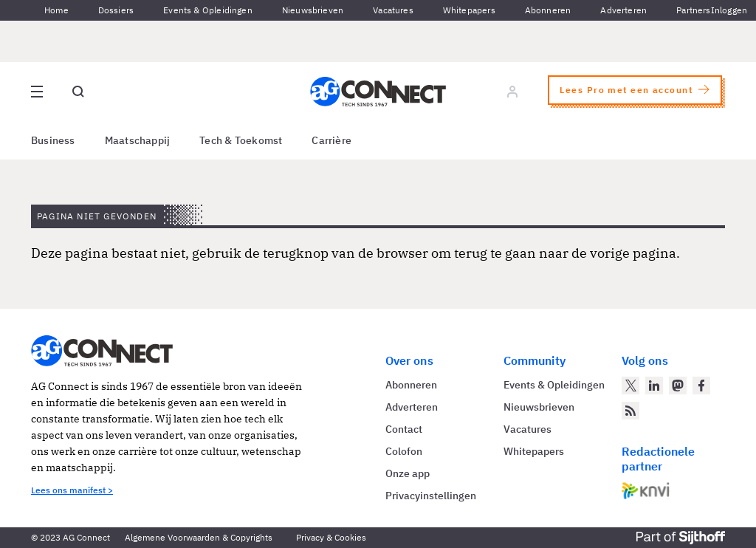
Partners (693, 10)
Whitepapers (469, 10)
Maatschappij (138, 140)
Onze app (408, 473)
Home (56, 10)
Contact (404, 429)
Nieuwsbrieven (313, 10)
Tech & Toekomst (241, 140)
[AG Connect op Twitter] (630, 386)
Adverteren (623, 10)
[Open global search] (78, 92)
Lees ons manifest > (72, 490)
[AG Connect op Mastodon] (678, 386)
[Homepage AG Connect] (378, 92)
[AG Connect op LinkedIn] (654, 386)
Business (53, 140)
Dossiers (116, 10)
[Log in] (512, 92)
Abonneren (548, 10)
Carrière (331, 140)
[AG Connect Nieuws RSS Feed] (630, 411)
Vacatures (393, 10)
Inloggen (729, 10)
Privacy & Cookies (331, 537)
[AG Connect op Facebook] (701, 386)
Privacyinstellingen (431, 496)
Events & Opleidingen (208, 10)
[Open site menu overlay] (37, 92)
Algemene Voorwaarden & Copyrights (199, 537)
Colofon (404, 451)
